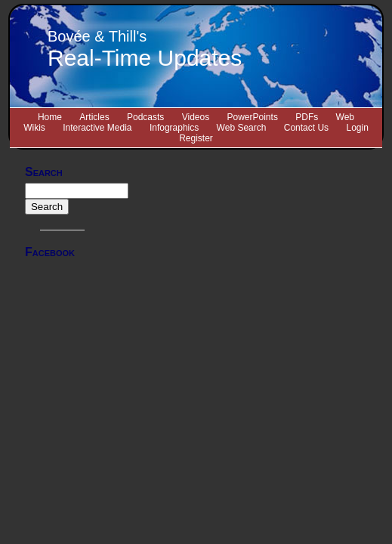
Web (345, 117)
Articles (94, 117)
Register (196, 138)
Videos (196, 117)
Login (357, 128)
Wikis (34, 128)
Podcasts (145, 117)
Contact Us (306, 128)
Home (50, 117)
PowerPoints (253, 117)
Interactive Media (97, 128)
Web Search (242, 128)
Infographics (174, 128)
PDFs (307, 117)
